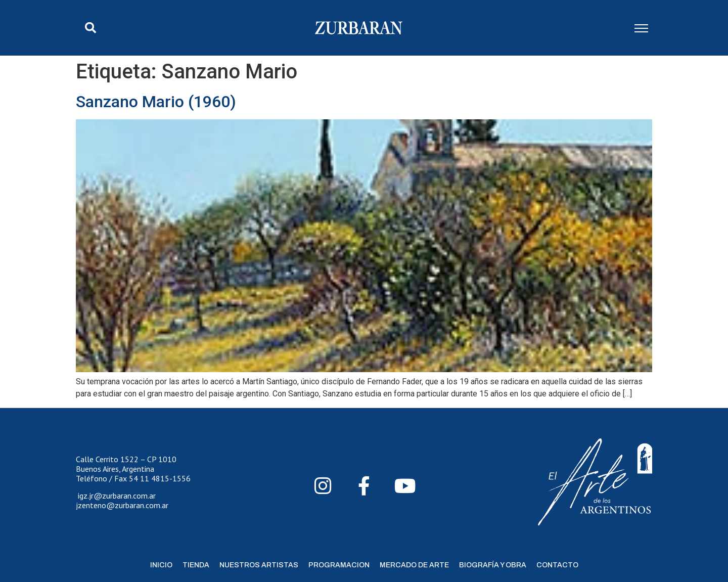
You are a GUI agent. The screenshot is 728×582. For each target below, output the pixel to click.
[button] (90, 28)
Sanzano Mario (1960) (156, 102)
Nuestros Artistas (259, 565)
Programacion (339, 565)
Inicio (161, 565)
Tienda (196, 565)
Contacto (557, 565)
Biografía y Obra (493, 565)
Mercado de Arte (414, 565)
